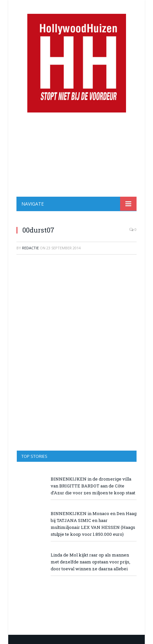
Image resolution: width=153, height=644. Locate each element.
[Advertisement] (76, 155)
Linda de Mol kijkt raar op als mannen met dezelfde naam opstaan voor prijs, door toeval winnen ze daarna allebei (90, 562)
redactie (30, 248)
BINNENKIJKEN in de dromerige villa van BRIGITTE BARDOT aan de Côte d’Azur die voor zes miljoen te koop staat (93, 486)
